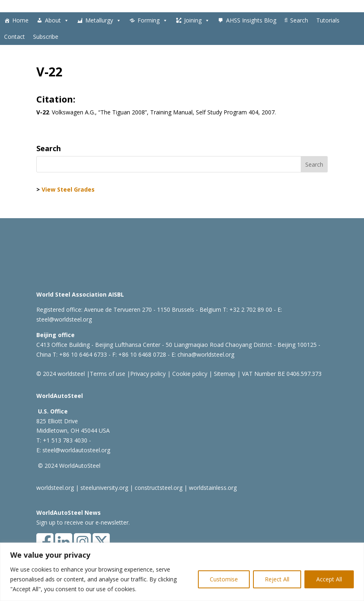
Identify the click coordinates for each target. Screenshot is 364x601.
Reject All (277, 579)
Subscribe (46, 37)
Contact (14, 37)
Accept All (329, 579)
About (57, 20)
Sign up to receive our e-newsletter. (83, 522)
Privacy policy (148, 374)
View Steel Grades (68, 189)
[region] (182, 572)
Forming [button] (153, 20)
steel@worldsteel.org (64, 319)
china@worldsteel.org (206, 354)
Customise (224, 579)
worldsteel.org (55, 488)
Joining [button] (197, 20)
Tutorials (328, 20)
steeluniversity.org (104, 488)
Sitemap (224, 374)
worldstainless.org (213, 488)
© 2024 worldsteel (61, 374)
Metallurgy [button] (103, 20)
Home (20, 20)
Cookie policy (189, 374)
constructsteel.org (159, 488)
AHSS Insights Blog (251, 20)
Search (299, 20)
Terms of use (108, 374)
